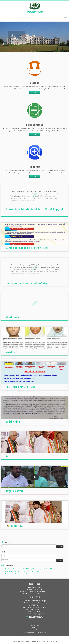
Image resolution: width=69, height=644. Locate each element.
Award (9, 456)
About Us (35, 628)
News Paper (11, 352)
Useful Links (35, 621)
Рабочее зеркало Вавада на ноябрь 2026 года (28, 283)
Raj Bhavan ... (14, 526)
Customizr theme (53, 642)
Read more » (35, 93)
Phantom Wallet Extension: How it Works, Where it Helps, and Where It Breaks (30, 569)
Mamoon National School (23, 642)
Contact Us (35, 623)
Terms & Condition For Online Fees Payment (35, 632)
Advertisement (13, 317)
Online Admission (35, 625)
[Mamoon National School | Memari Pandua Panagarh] (34, 6)
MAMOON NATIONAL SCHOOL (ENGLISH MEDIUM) (27, 248)
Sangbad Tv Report (14, 491)
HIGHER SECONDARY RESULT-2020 (21, 387)
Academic (35, 630)
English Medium (13, 422)
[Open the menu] (66, 17)
